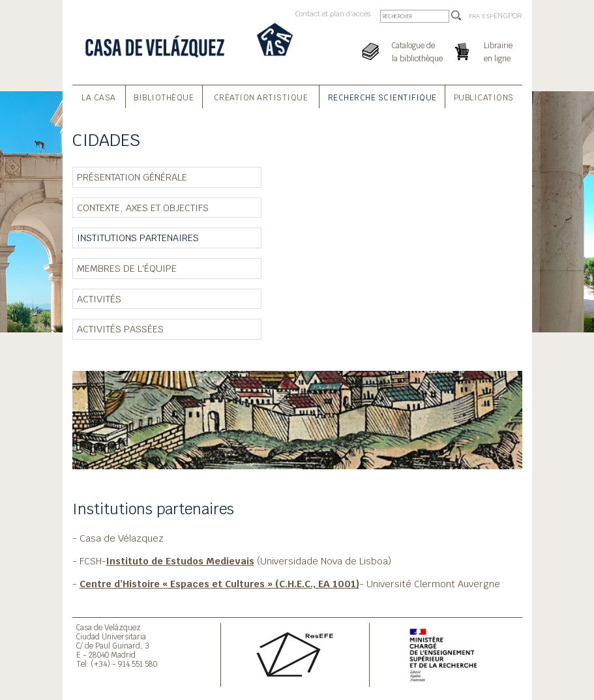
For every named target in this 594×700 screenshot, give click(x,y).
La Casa (99, 98)
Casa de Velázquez (109, 627)
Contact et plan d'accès (333, 14)
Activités (99, 299)
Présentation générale (132, 177)
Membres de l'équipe (127, 268)
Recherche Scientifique (382, 98)
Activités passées (120, 329)
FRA (474, 16)
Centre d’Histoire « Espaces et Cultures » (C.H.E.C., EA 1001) (219, 584)
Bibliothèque (164, 98)
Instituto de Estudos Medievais (180, 561)
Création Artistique (261, 98)
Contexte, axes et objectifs (143, 208)
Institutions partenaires (138, 238)
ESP (488, 16)
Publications (484, 98)
